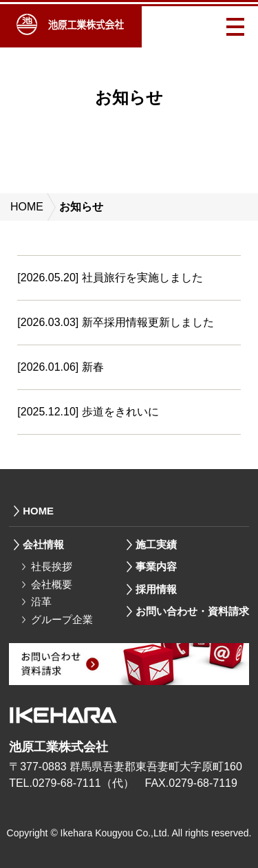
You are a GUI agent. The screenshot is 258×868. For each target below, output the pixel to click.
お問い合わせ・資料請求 (192, 611)
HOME (27, 207)
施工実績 (156, 544)
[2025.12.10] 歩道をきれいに (88, 412)
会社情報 (43, 544)
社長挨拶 (52, 566)
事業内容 (156, 566)
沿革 (41, 601)
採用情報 (156, 589)
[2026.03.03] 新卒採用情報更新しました (115, 322)
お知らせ (81, 207)
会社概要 (52, 584)
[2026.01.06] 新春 (60, 367)
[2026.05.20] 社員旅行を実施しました (110, 278)
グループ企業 (62, 619)
